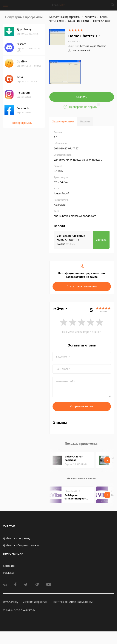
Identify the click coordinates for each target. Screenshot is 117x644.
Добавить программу (17, 538)
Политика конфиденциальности (72, 602)
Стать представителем (82, 286)
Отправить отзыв (82, 406)
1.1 (74, 42)
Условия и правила (35, 602)
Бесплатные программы (65, 17)
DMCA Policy (11, 602)
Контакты (9, 566)
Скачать (82, 97)
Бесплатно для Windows (93, 46)
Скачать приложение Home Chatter (71, 238)
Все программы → (24, 123)
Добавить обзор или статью (21, 545)
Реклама (8, 573)
